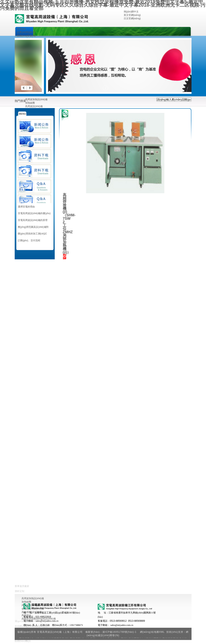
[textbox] (174, 100)
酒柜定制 (20, 591)
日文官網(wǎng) (132, 18)
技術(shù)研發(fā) (26, 36)
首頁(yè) (21, 29)
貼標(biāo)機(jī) (23, 641)
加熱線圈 (30, 103)
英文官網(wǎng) (132, 15)
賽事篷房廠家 (22, 586)
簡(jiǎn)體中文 (131, 12)
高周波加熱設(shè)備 (36, 99)
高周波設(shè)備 (34, 106)
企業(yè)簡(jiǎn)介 (27, 32)
